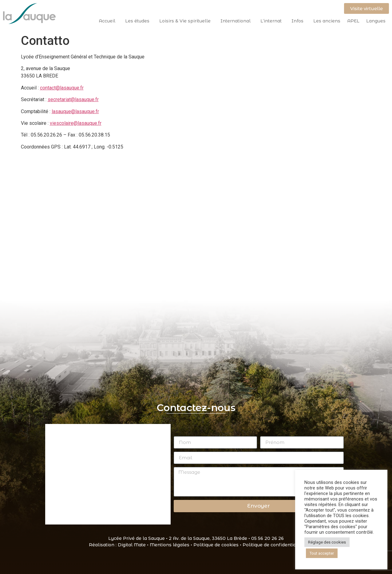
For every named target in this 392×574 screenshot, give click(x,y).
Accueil (109, 21)
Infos (299, 21)
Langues (376, 21)
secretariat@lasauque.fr (73, 99)
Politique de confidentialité (273, 545)
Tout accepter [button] (322, 553)
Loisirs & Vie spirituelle (186, 21)
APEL (353, 21)
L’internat (273, 21)
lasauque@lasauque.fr (75, 111)
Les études (139, 21)
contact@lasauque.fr (62, 88)
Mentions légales (170, 545)
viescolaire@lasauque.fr (76, 123)
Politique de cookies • (218, 545)
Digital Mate (132, 545)
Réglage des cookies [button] (327, 542)
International (237, 21)
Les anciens (327, 21)
